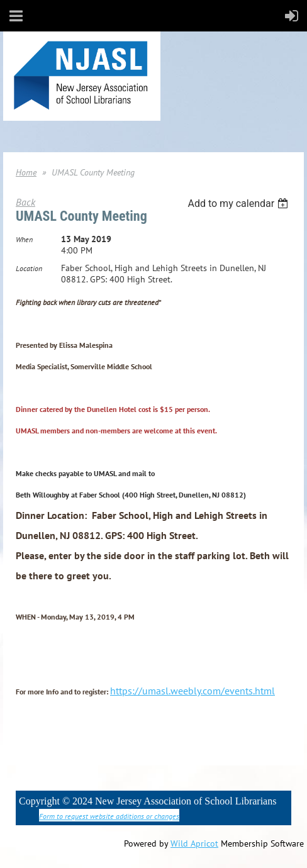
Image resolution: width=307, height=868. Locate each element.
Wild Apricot (194, 843)
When (24, 239)
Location (29, 268)
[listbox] (239, 203)
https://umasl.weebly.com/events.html (193, 691)
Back (25, 202)
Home (26, 172)
